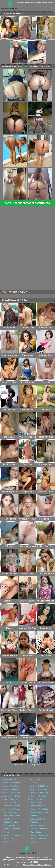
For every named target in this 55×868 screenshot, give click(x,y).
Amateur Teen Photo (12, 789)
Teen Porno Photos (12, 806)
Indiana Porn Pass (12, 822)
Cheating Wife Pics (39, 829)
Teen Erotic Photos (12, 796)
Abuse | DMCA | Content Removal (37, 865)
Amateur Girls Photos (39, 786)
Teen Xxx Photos (38, 819)
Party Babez (36, 832)
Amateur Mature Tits (39, 835)
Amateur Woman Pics (12, 793)
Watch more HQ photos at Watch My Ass (27, 203)
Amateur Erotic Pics (11, 783)
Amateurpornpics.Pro (40, 812)
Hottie (7, 832)
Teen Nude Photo (38, 806)
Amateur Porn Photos (13, 835)
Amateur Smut (10, 839)
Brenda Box (35, 780)
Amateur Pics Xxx (38, 839)
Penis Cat (35, 816)
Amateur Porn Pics (12, 829)
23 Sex (33, 783)
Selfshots (35, 822)
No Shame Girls (10, 780)
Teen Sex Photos (11, 825)
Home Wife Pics (11, 812)
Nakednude (9, 842)
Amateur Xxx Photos (40, 793)
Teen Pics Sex (37, 799)
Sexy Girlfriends (11, 799)
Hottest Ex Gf (37, 802)
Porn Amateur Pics (12, 816)
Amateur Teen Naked (40, 809)
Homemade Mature (12, 809)
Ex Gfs (34, 842)
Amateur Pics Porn (11, 786)
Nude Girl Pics (10, 802)
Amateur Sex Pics (38, 825)
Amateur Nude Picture (39, 789)
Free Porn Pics (10, 819)
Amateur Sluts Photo (40, 796)
